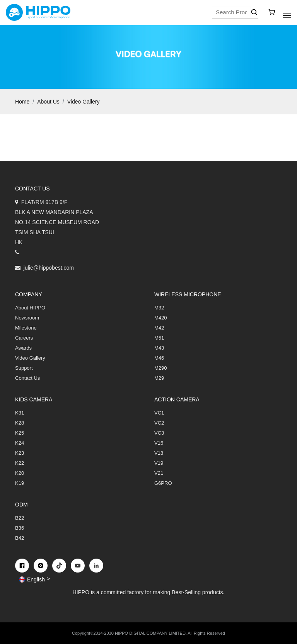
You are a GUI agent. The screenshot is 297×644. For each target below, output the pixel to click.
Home (22, 102)
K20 (20, 473)
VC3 (159, 433)
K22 (20, 463)
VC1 (159, 413)
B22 (20, 518)
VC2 (159, 423)
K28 (20, 423)
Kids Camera (34, 399)
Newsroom (27, 318)
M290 (161, 368)
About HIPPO (30, 308)
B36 (20, 528)
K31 (20, 413)
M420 (161, 318)
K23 (20, 453)
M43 (159, 348)
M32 (159, 308)
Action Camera (177, 399)
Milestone (26, 328)
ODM (21, 505)
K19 (20, 483)
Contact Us (27, 378)
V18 (159, 453)
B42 (20, 538)
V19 (159, 463)
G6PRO (163, 483)
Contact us (32, 189)
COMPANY (29, 294)
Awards (23, 348)
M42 (159, 328)
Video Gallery (84, 102)
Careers (24, 338)
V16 (159, 443)
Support (24, 368)
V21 (159, 473)
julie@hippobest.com (49, 268)
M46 (159, 358)
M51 (159, 338)
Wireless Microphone (188, 294)
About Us (48, 102)
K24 (20, 443)
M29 (159, 378)
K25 (20, 433)
